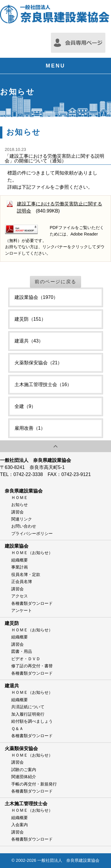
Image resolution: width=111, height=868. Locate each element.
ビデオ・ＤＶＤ (26, 659)
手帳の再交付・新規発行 (34, 784)
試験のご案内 (24, 770)
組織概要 (20, 560)
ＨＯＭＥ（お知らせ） (32, 553)
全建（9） (25, 406)
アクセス (20, 596)
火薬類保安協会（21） (38, 363)
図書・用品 (22, 651)
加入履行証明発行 (28, 714)
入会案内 (20, 825)
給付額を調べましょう (32, 721)
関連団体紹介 (24, 777)
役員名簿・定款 (26, 574)
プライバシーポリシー (32, 533)
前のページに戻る (55, 282)
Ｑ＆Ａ (17, 729)
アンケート (22, 610)
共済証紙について (28, 707)
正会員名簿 (22, 582)
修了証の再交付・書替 (32, 666)
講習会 (17, 512)
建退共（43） (29, 341)
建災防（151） (30, 319)
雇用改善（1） (30, 428)
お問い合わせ (24, 526)
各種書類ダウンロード (32, 603)
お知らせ (20, 505)
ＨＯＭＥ (20, 498)
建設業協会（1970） (36, 297)
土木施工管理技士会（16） (43, 384)
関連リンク (22, 519)
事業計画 (20, 567)
